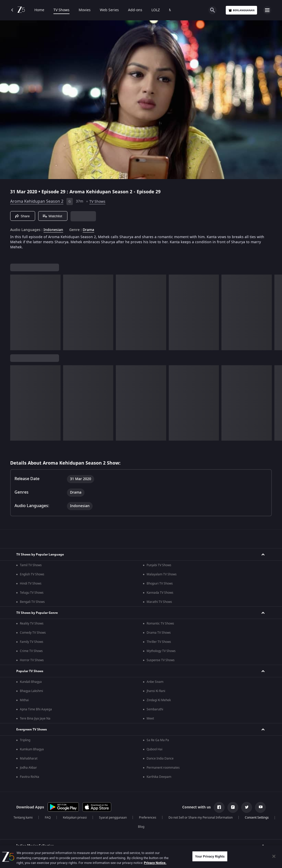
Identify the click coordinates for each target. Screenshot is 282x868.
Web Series (109, 10)
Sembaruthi (155, 709)
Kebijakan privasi (75, 818)
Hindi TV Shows (31, 584)
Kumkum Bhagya (32, 749)
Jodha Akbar (28, 768)
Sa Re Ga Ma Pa (158, 740)
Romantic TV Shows (160, 623)
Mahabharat (29, 758)
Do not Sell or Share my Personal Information (201, 818)
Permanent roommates (163, 768)
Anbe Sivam (155, 682)
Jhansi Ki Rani (156, 691)
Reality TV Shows (32, 623)
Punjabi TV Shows (159, 565)
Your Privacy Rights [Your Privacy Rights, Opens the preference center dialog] (210, 856)
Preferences (148, 818)
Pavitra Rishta (30, 777)
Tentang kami (23, 818)
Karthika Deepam (159, 777)
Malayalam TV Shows (162, 574)
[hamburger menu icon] (267, 10)
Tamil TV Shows (31, 565)
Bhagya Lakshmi (31, 691)
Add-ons (135, 10)
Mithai (24, 700)
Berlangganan (241, 10)
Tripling (25, 740)
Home (39, 10)
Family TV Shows (32, 642)
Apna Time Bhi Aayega (36, 709)
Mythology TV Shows (161, 651)
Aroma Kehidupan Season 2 (37, 201)
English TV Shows (32, 574)
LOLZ (156, 10)
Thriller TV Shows (159, 642)
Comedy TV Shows (33, 633)
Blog (141, 827)
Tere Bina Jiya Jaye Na (35, 718)
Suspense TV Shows (161, 660)
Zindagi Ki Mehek (159, 700)
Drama (88, 230)
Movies (85, 10)
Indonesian (53, 230)
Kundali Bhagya (31, 682)
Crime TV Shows (31, 651)
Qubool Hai (154, 749)
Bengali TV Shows (32, 602)
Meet (150, 718)
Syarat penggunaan (113, 818)
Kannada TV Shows (160, 593)
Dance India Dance (160, 758)
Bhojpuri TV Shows (160, 584)
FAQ (48, 818)
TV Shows (61, 10)
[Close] (274, 856)
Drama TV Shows (159, 633)
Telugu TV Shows (32, 593)
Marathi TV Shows (159, 602)
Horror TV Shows (32, 660)
